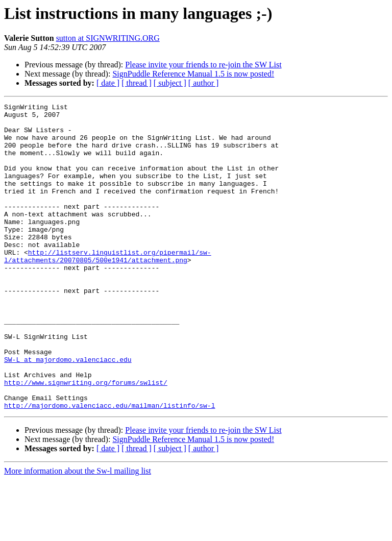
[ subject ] (170, 83)
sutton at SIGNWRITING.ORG (108, 38)
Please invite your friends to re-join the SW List (203, 65)
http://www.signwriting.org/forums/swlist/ (86, 439)
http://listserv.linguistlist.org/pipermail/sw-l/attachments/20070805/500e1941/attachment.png (108, 287)
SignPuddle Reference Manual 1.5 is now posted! (193, 74)
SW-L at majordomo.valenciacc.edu (68, 411)
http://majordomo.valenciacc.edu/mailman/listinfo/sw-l (109, 466)
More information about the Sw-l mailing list (78, 532)
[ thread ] (137, 83)
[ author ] (204, 83)
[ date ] (108, 83)
